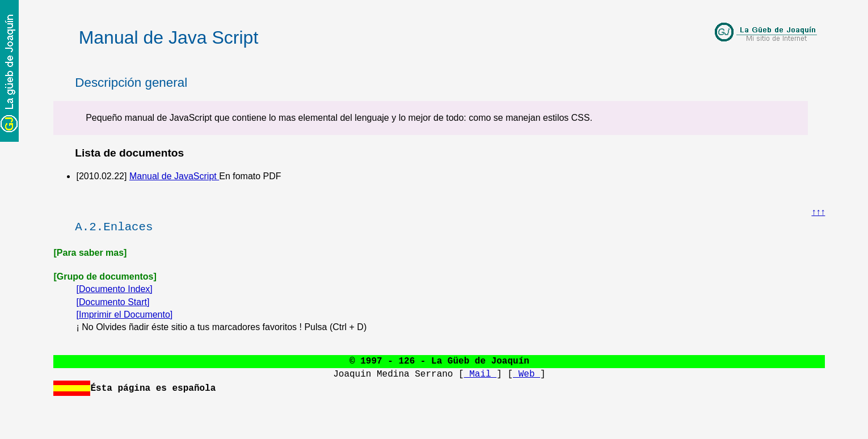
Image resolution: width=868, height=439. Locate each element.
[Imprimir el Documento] (124, 315)
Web (526, 374)
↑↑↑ (818, 212)
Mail (481, 374)
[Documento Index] (114, 289)
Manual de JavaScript (174, 176)
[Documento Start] (113, 302)
